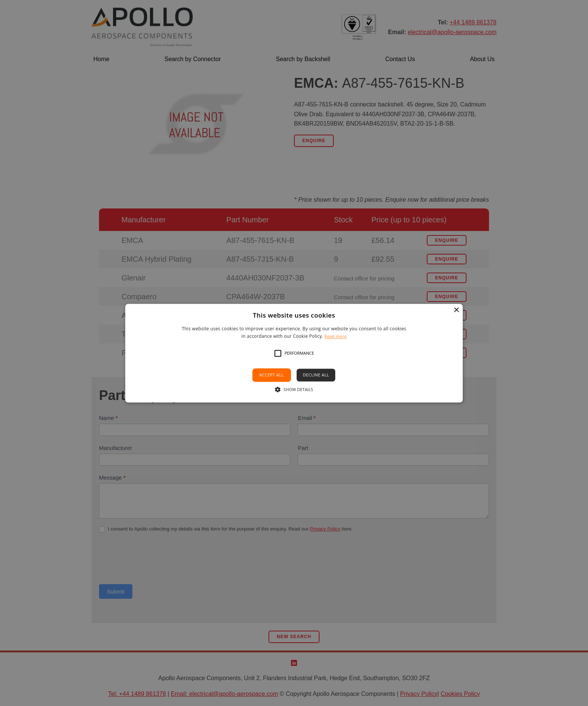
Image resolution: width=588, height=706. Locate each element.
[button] (278, 354)
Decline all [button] (316, 375)
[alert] (294, 353)
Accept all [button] (272, 375)
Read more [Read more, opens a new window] (335, 336)
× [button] (456, 310)
